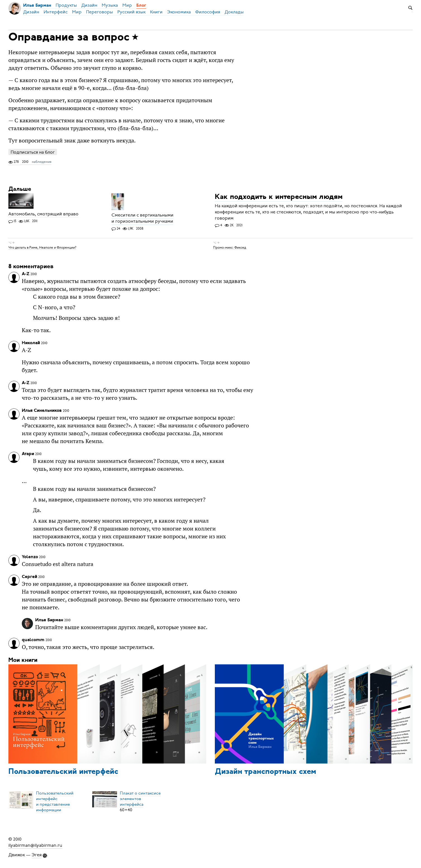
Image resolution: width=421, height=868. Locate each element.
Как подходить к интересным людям (279, 197)
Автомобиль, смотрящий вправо (43, 214)
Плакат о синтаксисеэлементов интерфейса (140, 799)
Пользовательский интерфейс (63, 772)
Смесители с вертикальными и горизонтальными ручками (142, 218)
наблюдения (42, 162)
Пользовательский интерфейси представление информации (55, 802)
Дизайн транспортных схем (266, 772)
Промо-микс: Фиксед (230, 247)
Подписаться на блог (33, 152)
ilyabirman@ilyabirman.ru (35, 845)
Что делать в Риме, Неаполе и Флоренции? (42, 247)
